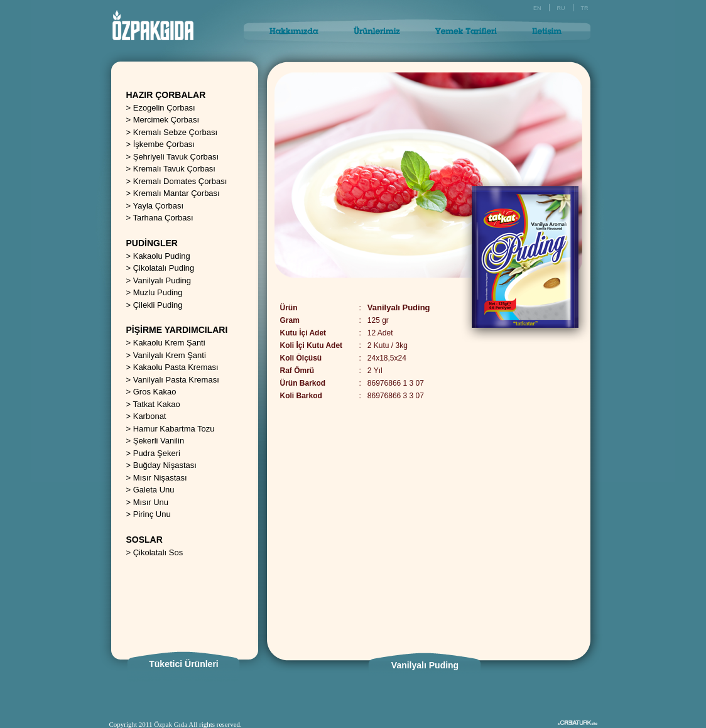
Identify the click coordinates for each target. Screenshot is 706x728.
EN (537, 8)
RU (561, 8)
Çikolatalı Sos (158, 552)
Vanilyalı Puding (162, 280)
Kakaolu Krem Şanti (169, 343)
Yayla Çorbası (158, 206)
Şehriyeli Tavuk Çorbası (176, 157)
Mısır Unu (151, 502)
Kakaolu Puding (162, 256)
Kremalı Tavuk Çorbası (174, 169)
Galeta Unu (154, 490)
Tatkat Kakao (156, 404)
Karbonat (150, 416)
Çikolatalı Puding (164, 268)
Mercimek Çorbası (166, 120)
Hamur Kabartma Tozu (174, 429)
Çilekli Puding (158, 305)
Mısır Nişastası (160, 478)
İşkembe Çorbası (164, 144)
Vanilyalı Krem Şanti (170, 355)
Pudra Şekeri (157, 453)
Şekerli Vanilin (159, 441)
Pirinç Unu (152, 514)
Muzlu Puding (158, 292)
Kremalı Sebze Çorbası (175, 132)
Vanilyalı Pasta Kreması (176, 380)
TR (585, 8)
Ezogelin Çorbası (164, 108)
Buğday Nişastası (165, 465)
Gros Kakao (155, 392)
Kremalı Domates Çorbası (180, 181)
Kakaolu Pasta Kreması (176, 367)
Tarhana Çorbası (163, 218)
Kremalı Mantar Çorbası (176, 193)
